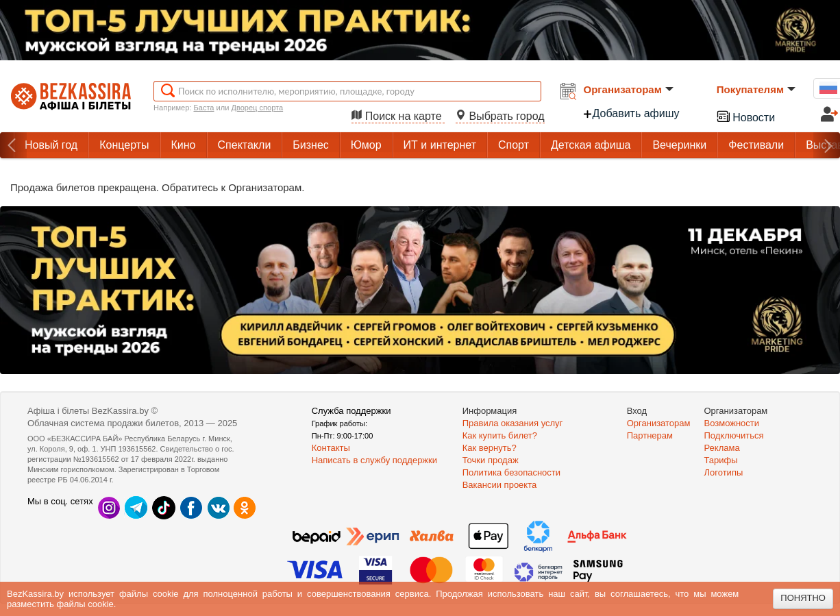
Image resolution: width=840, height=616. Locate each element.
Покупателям (756, 89)
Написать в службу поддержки (374, 460)
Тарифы (721, 460)
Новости (745, 116)
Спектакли (245, 145)
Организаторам (629, 89)
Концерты (124, 145)
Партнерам (650, 435)
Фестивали (756, 145)
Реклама (722, 448)
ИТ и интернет (440, 145)
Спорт (514, 145)
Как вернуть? (490, 448)
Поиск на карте (398, 116)
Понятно (803, 598)
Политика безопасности (511, 472)
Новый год (51, 145)
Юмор (366, 145)
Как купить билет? (500, 435)
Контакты (331, 448)
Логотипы (724, 472)
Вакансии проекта (500, 485)
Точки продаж (491, 460)
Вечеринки (679, 145)
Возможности (732, 423)
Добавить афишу (631, 113)
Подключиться (734, 435)
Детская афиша (591, 145)
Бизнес (311, 145)
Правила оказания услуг (513, 423)
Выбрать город (500, 116)
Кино (184, 145)
